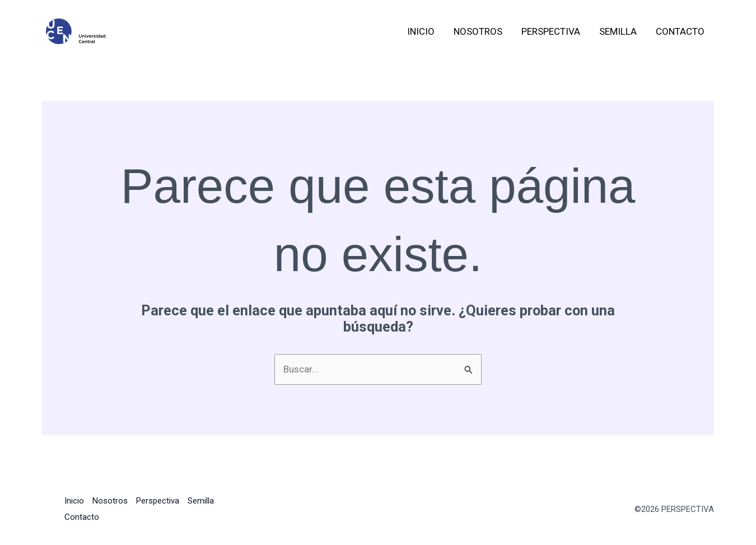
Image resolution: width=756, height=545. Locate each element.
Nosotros (478, 31)
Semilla (618, 31)
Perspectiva (551, 31)
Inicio (421, 31)
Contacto (680, 31)
